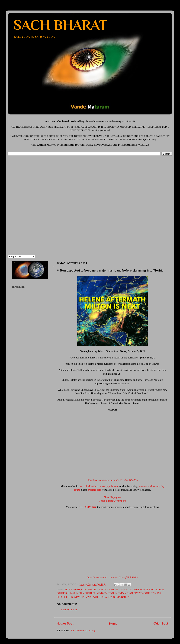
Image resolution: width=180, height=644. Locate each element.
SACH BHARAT (60, 25)
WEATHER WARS (83, 597)
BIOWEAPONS (72, 590)
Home (113, 623)
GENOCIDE (126, 590)
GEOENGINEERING (143, 590)
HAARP (72, 593)
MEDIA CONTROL (86, 593)
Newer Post (65, 623)
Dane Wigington (112, 497)
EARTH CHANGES (109, 590)
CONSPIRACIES (89, 590)
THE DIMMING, (87, 507)
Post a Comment (70, 610)
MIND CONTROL (106, 593)
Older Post (161, 623)
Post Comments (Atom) (83, 631)
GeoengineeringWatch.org (112, 501)
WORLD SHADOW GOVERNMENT (111, 597)
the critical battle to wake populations (98, 486)
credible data (94, 490)
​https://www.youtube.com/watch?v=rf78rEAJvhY (112, 577)
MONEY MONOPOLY (126, 593)
